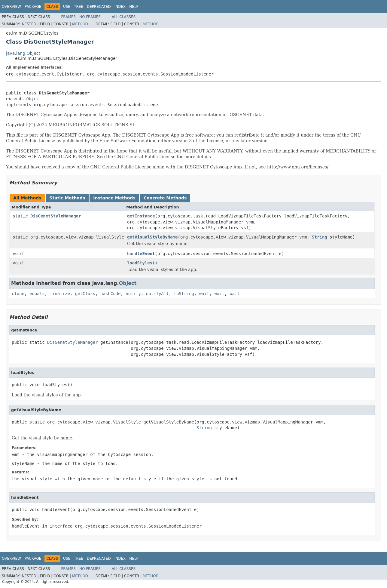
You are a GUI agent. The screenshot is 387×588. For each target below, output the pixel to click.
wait (204, 294)
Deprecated (99, 7)
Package (33, 7)
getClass (85, 294)
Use (67, 7)
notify (133, 294)
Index (120, 7)
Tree (79, 7)
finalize (60, 294)
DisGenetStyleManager (56, 216)
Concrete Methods (165, 198)
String (320, 237)
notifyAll (157, 294)
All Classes (124, 17)
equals (37, 294)
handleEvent (141, 254)
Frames (68, 17)
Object (34, 99)
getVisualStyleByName (152, 237)
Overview (11, 7)
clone (18, 294)
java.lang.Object (23, 53)
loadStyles (140, 263)
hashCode (110, 294)
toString (184, 294)
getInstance (141, 216)
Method (80, 24)
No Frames (90, 17)
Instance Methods (114, 198)
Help (134, 7)
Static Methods (67, 198)
